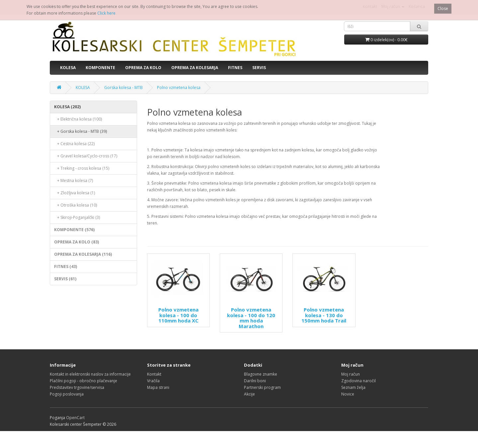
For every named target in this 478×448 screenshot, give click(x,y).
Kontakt (154, 374)
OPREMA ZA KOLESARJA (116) (83, 254)
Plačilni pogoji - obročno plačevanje (83, 381)
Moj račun (351, 374)
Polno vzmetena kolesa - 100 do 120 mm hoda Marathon (251, 318)
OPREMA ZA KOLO (143, 68)
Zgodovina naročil (358, 381)
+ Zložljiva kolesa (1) (75, 193)
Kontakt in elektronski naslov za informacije (90, 374)
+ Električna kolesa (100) (78, 119)
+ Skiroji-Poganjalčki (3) (77, 217)
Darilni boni (255, 381)
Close (443, 8)
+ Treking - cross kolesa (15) (82, 168)
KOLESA (68, 68)
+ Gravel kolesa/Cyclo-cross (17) (86, 156)
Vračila (153, 381)
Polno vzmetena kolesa (179, 88)
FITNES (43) (66, 267)
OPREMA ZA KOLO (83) (77, 242)
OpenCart (75, 418)
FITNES (235, 68)
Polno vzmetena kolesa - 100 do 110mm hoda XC (178, 315)
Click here (106, 13)
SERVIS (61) (65, 279)
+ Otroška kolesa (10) (76, 205)
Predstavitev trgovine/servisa (77, 387)
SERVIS (259, 68)
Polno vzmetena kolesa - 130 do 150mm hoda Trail (324, 315)
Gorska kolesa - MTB (123, 88)
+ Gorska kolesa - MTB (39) (80, 131)
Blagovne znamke (261, 374)
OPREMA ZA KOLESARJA (195, 68)
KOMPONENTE (100, 68)
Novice (348, 394)
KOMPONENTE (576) (74, 230)
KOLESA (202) (67, 107)
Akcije (249, 394)
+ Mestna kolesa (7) (74, 180)
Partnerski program (262, 387)
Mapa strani (158, 387)
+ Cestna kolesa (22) (74, 144)
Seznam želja (353, 387)
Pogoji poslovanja (67, 394)
